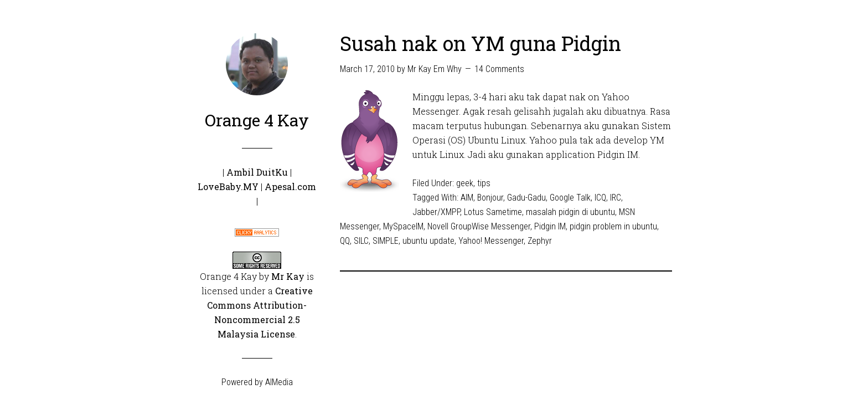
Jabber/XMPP (436, 212)
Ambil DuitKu (257, 172)
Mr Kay (288, 276)
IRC (616, 198)
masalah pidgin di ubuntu (570, 212)
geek (465, 183)
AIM (467, 198)
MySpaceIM (403, 226)
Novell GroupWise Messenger (479, 226)
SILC (361, 241)
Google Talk (570, 198)
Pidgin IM (550, 226)
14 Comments (499, 69)
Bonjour (490, 198)
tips (484, 183)
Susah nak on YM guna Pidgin (480, 43)
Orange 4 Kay (257, 120)
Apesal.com (290, 186)
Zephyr (540, 241)
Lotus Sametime (493, 212)
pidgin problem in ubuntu (613, 226)
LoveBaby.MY (228, 186)
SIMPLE (386, 241)
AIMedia (279, 382)
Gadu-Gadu (526, 198)
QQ (345, 241)
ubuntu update (428, 241)
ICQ (600, 198)
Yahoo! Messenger (491, 241)
